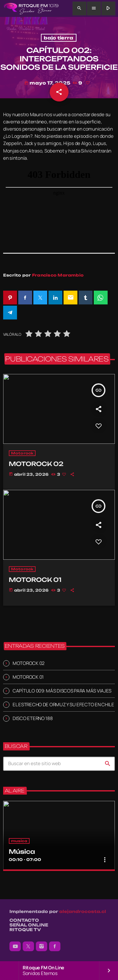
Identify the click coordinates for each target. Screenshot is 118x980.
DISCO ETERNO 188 (33, 718)
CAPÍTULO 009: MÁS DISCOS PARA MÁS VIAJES (62, 691)
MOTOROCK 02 (29, 663)
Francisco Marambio (58, 275)
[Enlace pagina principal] (31, 8)
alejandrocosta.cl (83, 912)
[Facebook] (55, 946)
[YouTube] (15, 946)
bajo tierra (59, 38)
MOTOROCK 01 (28, 677)
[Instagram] (42, 946)
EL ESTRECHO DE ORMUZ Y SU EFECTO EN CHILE (63, 705)
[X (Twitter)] (28, 946)
